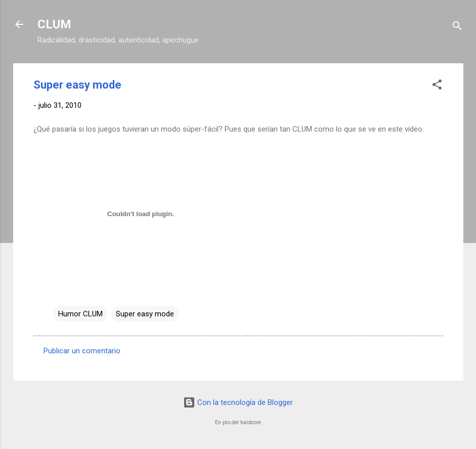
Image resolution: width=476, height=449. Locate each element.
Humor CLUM (80, 314)
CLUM (54, 24)
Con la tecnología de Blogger (238, 402)
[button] (437, 86)
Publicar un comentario (82, 351)
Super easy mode (145, 314)
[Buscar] (457, 28)
